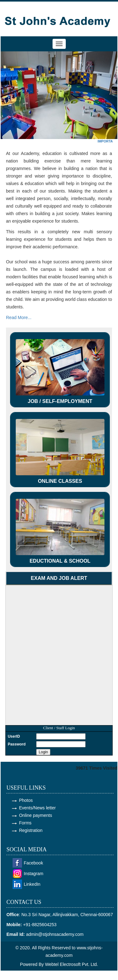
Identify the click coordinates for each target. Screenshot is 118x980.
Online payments (35, 815)
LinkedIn (32, 884)
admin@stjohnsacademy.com (55, 934)
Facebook (33, 863)
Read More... (19, 317)
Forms (25, 823)
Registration (31, 830)
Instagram (33, 874)
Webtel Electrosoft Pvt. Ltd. (72, 964)
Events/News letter (37, 808)
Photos (26, 800)
